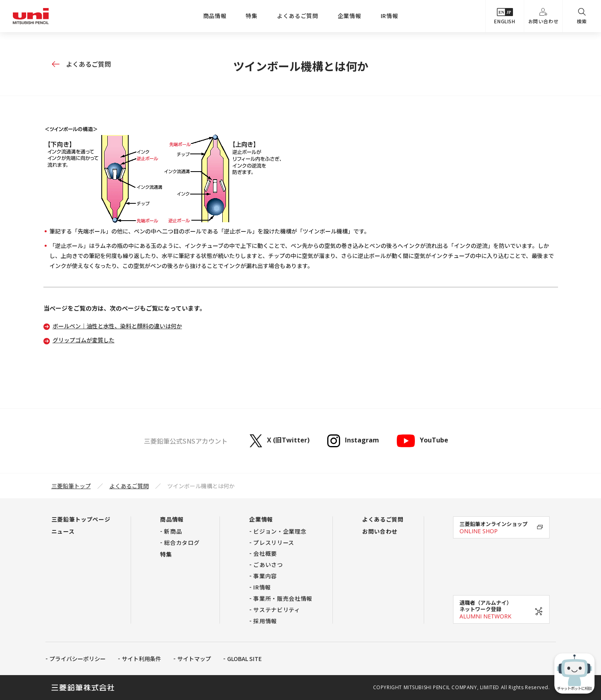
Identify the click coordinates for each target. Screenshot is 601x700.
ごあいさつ (268, 565)
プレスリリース (274, 542)
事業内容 (265, 576)
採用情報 (265, 621)
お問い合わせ (544, 16)
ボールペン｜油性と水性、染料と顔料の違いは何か (117, 326)
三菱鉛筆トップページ (81, 519)
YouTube (423, 441)
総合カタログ (182, 542)
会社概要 (265, 553)
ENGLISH (505, 16)
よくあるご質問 (298, 16)
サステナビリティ (277, 610)
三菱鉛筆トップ (71, 486)
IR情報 (390, 16)
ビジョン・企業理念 (280, 531)
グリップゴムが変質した (84, 340)
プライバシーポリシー (78, 659)
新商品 (173, 531)
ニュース (63, 531)
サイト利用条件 (142, 659)
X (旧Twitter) (280, 441)
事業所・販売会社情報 (283, 598)
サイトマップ (194, 659)
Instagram (353, 441)
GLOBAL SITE (244, 659)
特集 (251, 16)
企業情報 (350, 16)
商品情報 (215, 16)
